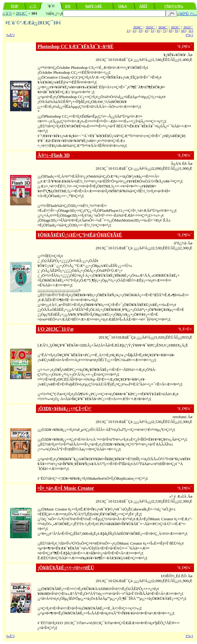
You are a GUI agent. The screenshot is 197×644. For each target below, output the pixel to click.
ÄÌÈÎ (143, 6)
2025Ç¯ (151, 27)
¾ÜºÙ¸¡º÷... (188, 14)
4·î (146, 31)
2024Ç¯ (163, 27)
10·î (183, 31)
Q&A (123, 6)
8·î (170, 31)
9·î (177, 31)
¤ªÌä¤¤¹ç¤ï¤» (174, 6)
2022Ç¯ (188, 27)
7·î (164, 31)
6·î (158, 31)
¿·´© (33, 6)
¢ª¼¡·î (189, 35)
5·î (152, 31)
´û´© (8, 13)
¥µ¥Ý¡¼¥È (94, 6)
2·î (134, 31)
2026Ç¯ (138, 27)
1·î (128, 31)
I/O (68, 6)
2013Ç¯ (22, 13)
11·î (191, 31)
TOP (14, 6)
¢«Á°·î (11, 35)
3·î (140, 31)
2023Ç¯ (176, 27)
